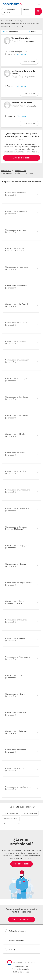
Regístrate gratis (22, 864)
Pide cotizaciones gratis (21, 919)
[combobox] (11, 11)
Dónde (26, 10)
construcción (11, 813)
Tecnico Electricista (21, 38)
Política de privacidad (21, 969)
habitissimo (6, 171)
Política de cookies (21, 972)
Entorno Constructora (22, 103)
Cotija (31, 174)
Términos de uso (21, 967)
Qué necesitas (9, 10)
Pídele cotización (29, 62)
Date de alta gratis (21, 158)
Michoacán (21, 55)
